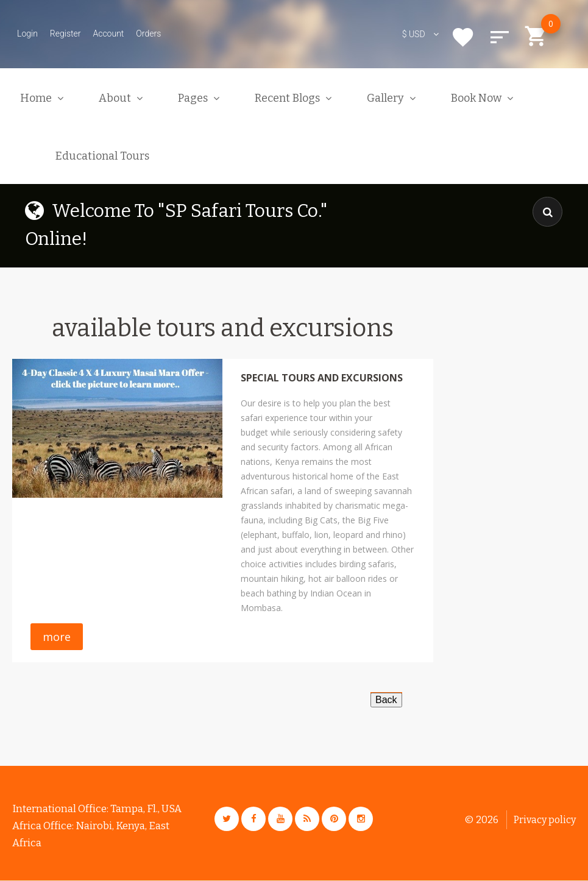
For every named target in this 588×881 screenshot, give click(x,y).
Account (108, 34)
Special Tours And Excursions (322, 378)
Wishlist (463, 37)
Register (66, 34)
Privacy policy (545, 820)
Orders (148, 34)
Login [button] (27, 34)
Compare (500, 37)
